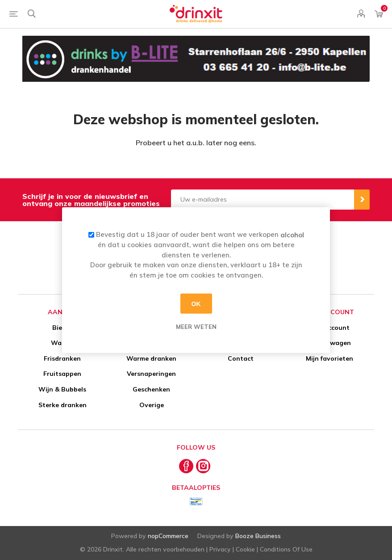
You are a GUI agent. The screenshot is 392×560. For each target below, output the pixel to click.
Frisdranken (62, 358)
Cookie (245, 549)
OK (196, 303)
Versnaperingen (151, 374)
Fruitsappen (62, 374)
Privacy (220, 549)
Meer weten (196, 327)
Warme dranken (151, 358)
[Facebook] (186, 466)
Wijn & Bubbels (62, 389)
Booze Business (258, 536)
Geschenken (151, 389)
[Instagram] (203, 466)
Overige (152, 405)
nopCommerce (168, 536)
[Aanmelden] (263, 200)
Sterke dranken (63, 405)
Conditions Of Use (286, 549)
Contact (241, 358)
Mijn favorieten (329, 358)
